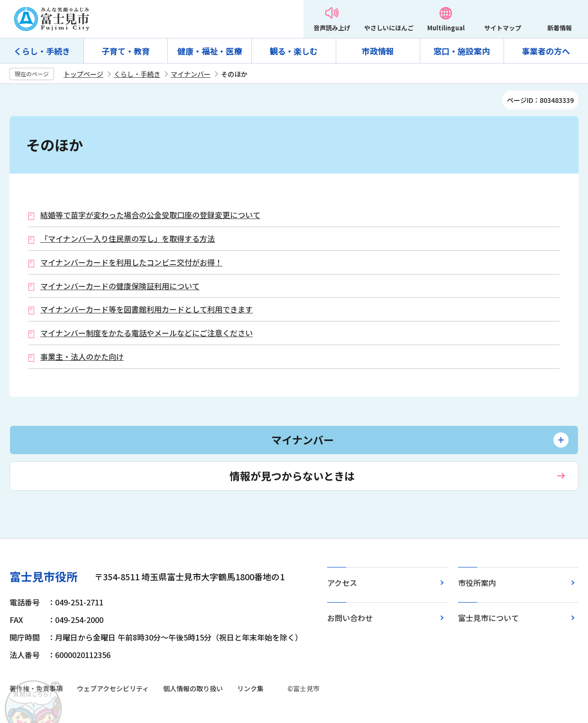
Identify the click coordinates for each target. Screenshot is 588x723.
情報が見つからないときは (292, 476)
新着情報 (560, 28)
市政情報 (378, 51)
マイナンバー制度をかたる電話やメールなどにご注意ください (147, 333)
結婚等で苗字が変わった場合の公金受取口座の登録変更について (150, 215)
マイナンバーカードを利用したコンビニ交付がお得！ (131, 262)
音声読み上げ (332, 28)
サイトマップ (503, 28)
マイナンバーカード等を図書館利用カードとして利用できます (147, 309)
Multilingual (446, 28)
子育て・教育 (126, 51)
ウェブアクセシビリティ (113, 688)
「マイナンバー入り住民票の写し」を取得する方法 (128, 239)
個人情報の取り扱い (193, 688)
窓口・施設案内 (462, 51)
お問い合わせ (350, 618)
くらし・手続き (42, 51)
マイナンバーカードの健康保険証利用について (120, 286)
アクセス (342, 583)
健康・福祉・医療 (210, 51)
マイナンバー (191, 74)
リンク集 (250, 688)
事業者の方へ (546, 51)
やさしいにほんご (389, 28)
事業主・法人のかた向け (82, 357)
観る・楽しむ (294, 51)
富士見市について (488, 618)
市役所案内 (477, 583)
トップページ (83, 74)
